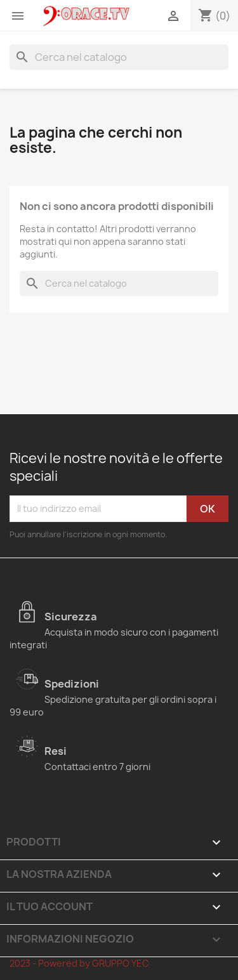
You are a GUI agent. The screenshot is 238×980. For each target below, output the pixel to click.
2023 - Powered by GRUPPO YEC (79, 963)
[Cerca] (119, 57)
